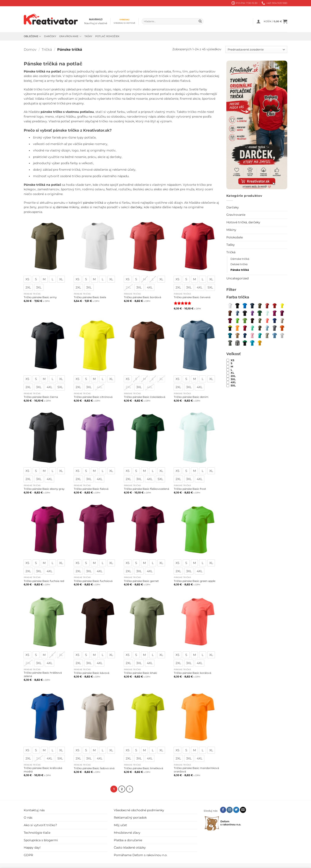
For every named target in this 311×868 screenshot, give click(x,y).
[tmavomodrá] (252, 306)
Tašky (88, 36)
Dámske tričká (240, 259)
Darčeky (50, 36)
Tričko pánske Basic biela (90, 297)
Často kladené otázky (130, 847)
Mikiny (231, 230)
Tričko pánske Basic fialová (91, 489)
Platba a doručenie (128, 839)
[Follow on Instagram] (230, 809)
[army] (260, 306)
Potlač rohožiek (107, 36)
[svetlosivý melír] (282, 335)
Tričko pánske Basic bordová (143, 297)
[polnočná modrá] (245, 335)
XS (232, 360)
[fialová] (252, 313)
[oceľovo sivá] (275, 328)
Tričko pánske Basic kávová (92, 673)
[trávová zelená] (245, 343)
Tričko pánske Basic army (40, 297)
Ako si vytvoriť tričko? (40, 824)
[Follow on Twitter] (236, 809)
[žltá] (260, 343)
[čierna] (237, 306)
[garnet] (230, 320)
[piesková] (237, 335)
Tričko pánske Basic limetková (144, 768)
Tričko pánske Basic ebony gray (44, 489)
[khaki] (260, 320)
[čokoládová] (230, 313)
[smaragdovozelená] (260, 335)
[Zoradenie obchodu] (256, 50)
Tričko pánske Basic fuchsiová (93, 581)
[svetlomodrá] (275, 335)
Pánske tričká (240, 270)
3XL (233, 379)
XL (232, 373)
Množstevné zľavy (127, 832)
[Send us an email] (243, 809)
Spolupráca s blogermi (41, 839)
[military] (260, 328)
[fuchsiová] (282, 313)
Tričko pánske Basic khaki (140, 673)
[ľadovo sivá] (282, 320)
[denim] (237, 313)
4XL (233, 382)
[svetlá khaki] (267, 335)
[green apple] (237, 320)
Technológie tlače (37, 832)
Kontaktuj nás (34, 809)
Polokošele (235, 237)
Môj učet (120, 824)
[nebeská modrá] (267, 328)
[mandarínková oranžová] (237, 328)
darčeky (136, 207)
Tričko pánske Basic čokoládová (145, 397)
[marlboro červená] (245, 328)
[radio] (27, 279)
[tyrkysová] (252, 343)
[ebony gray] (245, 313)
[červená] (275, 306)
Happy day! (32, 847)
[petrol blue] (230, 335)
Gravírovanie (70, 36)
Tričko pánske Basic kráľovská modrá (43, 770)
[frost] (267, 313)
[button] (259, 21)
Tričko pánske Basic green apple (195, 581)
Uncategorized (237, 278)
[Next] (129, 789)
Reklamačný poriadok (130, 817)
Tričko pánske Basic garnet (141, 581)
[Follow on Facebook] (223, 809)
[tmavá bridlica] (230, 343)
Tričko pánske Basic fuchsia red (44, 581)
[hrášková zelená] (245, 320)
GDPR (28, 854)
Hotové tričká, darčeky (243, 222)
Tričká (47, 50)
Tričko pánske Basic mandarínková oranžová (196, 770)
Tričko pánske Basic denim (191, 397)
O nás (28, 817)
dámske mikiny (68, 207)
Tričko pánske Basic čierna (41, 397)
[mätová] (252, 328)
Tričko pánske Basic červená (192, 297)
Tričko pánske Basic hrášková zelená (43, 674)
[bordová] (267, 306)
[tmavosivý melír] (237, 343)
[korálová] (267, 320)
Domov (30, 50)
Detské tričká (239, 264)
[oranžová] (282, 328)
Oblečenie (32, 36)
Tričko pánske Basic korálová (193, 673)
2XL (233, 376)
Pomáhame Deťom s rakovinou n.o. (141, 854)
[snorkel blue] (245, 306)
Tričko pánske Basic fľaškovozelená (147, 489)
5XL (233, 386)
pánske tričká (93, 203)
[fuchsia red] (275, 313)
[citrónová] (282, 306)
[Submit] (200, 21)
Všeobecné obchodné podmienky (139, 809)
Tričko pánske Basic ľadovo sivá (94, 768)
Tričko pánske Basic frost (190, 489)
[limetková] (230, 328)
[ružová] (252, 335)
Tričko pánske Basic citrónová (93, 397)
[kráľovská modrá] (275, 320)
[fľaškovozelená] (260, 313)
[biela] (230, 306)
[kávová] (252, 320)
